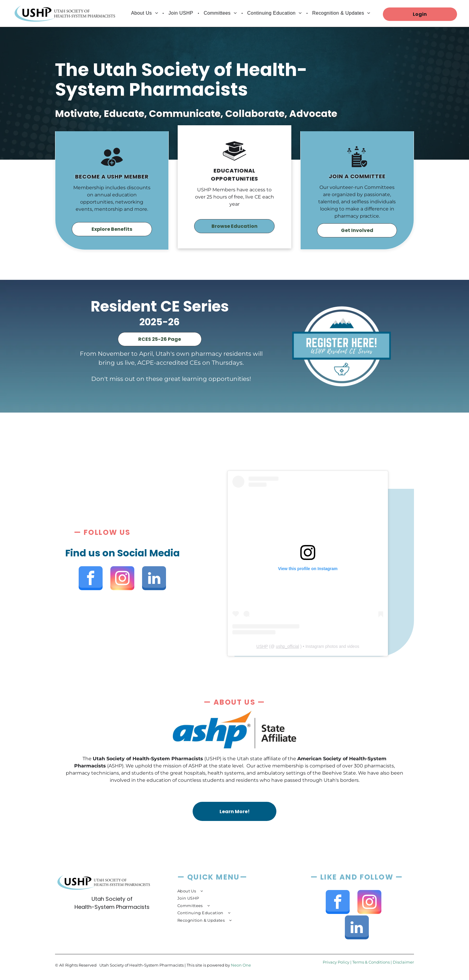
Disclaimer (403, 962)
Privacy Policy (336, 962)
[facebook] (91, 579)
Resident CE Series (160, 306)
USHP (262, 646)
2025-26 (160, 322)
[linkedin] (154, 579)
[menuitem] (145, 13)
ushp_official (287, 646)
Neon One (241, 965)
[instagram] (122, 579)
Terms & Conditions (371, 962)
